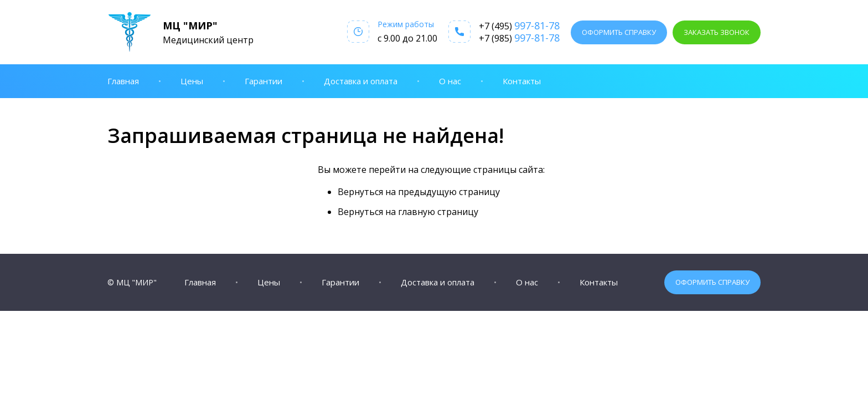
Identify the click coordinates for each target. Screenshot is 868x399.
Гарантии (263, 81)
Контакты (522, 81)
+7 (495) (519, 25)
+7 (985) (519, 38)
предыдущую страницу (449, 192)
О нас (450, 81)
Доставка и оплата (361, 81)
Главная (123, 81)
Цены (192, 81)
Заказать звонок (717, 32)
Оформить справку (619, 32)
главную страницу (438, 212)
